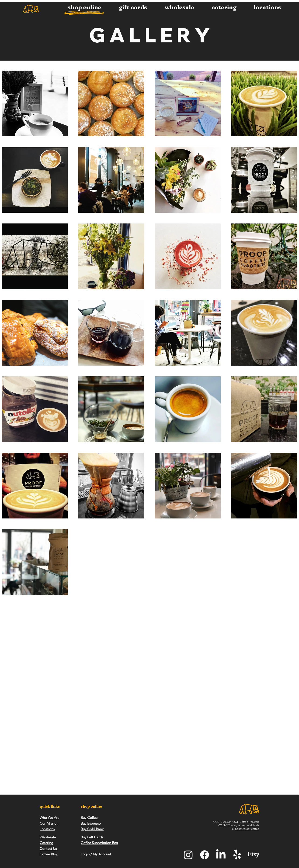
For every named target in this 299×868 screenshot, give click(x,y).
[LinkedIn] (221, 855)
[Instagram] (188, 855)
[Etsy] (254, 855)
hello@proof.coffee (247, 829)
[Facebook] (205, 855)
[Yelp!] (237, 855)
